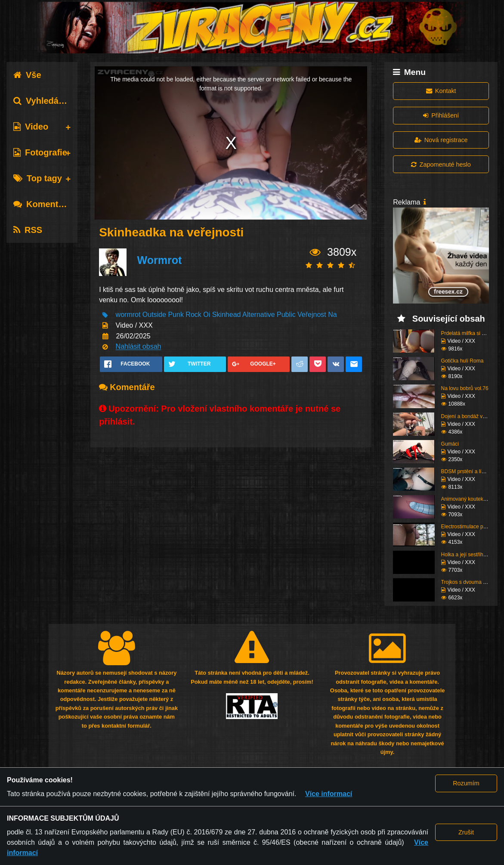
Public (286, 315)
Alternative (259, 315)
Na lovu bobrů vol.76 (465, 388)
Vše (27, 75)
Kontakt (441, 91)
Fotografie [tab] (40, 152)
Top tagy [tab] (38, 178)
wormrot (128, 315)
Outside (154, 315)
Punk (176, 315)
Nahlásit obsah (139, 347)
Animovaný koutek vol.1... (471, 499)
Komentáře (42, 204)
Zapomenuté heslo (441, 164)
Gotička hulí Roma (462, 361)
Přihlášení (441, 115)
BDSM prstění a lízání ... (469, 471)
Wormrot (160, 260)
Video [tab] (31, 127)
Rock (193, 315)
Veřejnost (312, 315)
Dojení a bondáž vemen (468, 416)
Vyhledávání (45, 101)
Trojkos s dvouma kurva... (471, 582)
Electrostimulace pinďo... (469, 527)
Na (332, 315)
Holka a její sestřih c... (466, 555)
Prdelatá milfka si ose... (468, 333)
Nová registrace (441, 140)
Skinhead (227, 315)
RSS (28, 230)
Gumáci (450, 444)
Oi (207, 315)
